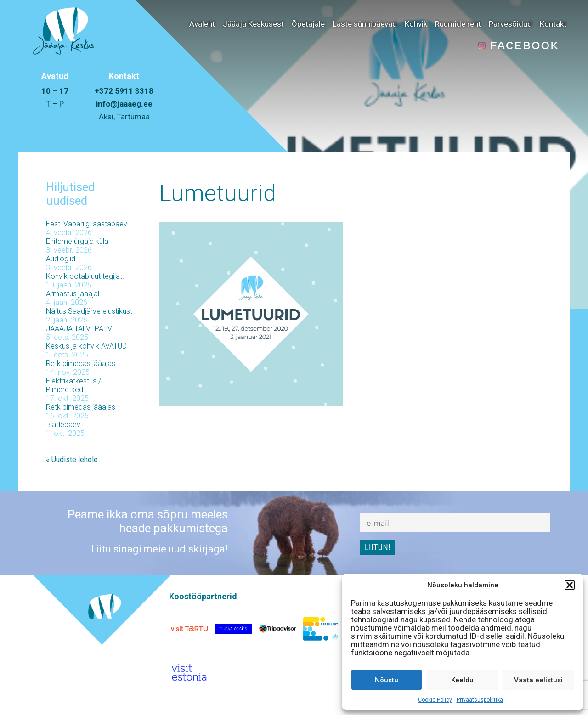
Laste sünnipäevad (365, 24)
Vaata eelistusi (538, 680)
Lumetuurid (218, 193)
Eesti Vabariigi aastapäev (87, 224)
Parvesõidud (510, 24)
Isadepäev (63, 425)
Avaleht (202, 24)
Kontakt (553, 24)
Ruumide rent (458, 24)
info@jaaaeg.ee (124, 104)
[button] (570, 585)
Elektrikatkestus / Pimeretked (73, 385)
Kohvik (416, 24)
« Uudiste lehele (72, 459)
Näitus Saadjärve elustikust (89, 311)
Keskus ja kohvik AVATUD (86, 346)
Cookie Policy (435, 700)
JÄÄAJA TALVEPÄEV (79, 329)
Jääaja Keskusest (253, 24)
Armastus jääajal (73, 294)
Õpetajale (308, 24)
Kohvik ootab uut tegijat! (85, 276)
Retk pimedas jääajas (81, 363)
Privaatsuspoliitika (480, 700)
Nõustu (387, 680)
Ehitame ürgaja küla (77, 241)
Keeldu (462, 680)
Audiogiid (61, 259)
